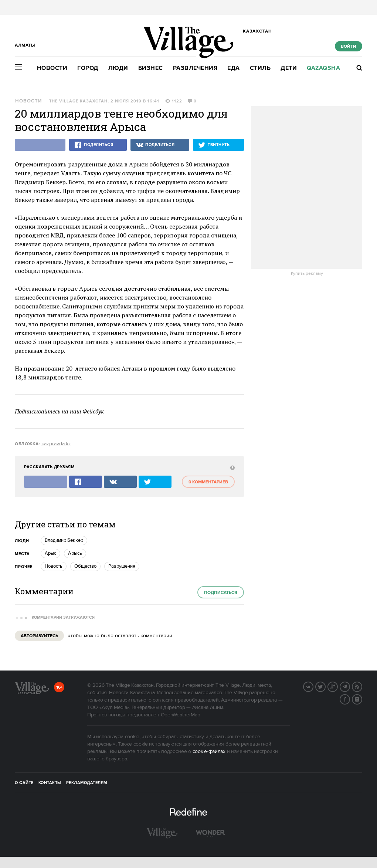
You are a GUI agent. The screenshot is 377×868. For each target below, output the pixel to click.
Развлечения (195, 68)
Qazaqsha (323, 68)
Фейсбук (93, 411)
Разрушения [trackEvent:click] (122, 566)
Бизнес (151, 68)
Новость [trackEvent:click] (54, 566)
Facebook (350, 699)
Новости (52, 68)
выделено (221, 368)
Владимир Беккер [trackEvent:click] (64, 540)
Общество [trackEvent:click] (85, 566)
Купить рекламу (307, 274)
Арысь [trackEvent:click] (75, 553)
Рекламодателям (87, 783)
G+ (337, 686)
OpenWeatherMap (181, 715)
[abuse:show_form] (232, 467)
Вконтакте (313, 686)
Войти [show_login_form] (349, 46)
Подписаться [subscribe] (221, 593)
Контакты (50, 783)
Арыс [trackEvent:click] (50, 553)
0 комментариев (208, 482)
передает (46, 173)
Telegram (350, 686)
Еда (234, 68)
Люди (118, 68)
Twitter (325, 686)
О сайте (24, 783)
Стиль (260, 68)
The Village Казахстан (78, 101)
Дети (289, 68)
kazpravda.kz (56, 444)
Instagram (362, 699)
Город (88, 68)
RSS (362, 686)
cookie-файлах (209, 752)
